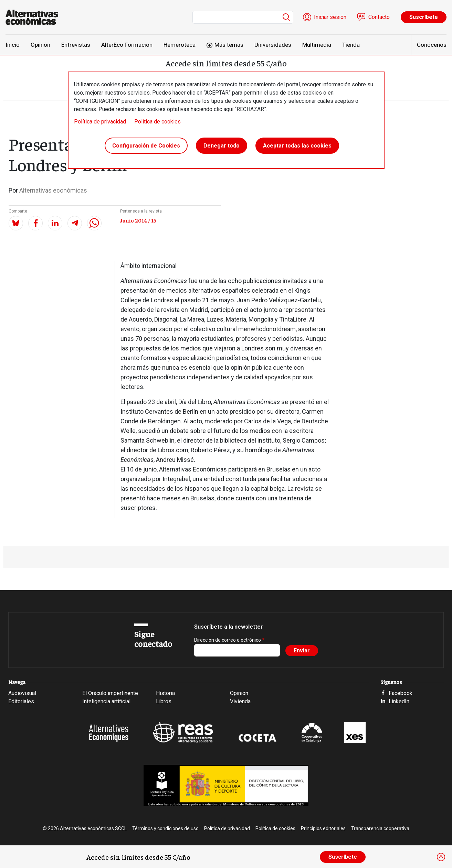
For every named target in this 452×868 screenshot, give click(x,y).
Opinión (40, 45)
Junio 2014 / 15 (138, 220)
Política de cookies (157, 122)
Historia (165, 693)
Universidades (273, 45)
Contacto (379, 17)
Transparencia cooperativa (380, 828)
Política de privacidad (100, 122)
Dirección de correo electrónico (228, 640)
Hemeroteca (180, 45)
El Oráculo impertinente (110, 693)
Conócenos (432, 45)
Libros (164, 701)
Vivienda (240, 701)
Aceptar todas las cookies (297, 146)
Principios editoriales (323, 828)
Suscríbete (424, 17)
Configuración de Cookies (146, 146)
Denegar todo (222, 146)
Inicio (13, 45)
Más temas (229, 45)
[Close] (441, 857)
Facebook (401, 693)
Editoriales (21, 701)
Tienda (351, 45)
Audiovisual (22, 693)
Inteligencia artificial (106, 701)
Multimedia (317, 45)
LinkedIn (399, 701)
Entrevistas (76, 45)
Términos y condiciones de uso (165, 828)
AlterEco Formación (127, 45)
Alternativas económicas (53, 190)
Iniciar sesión (330, 17)
